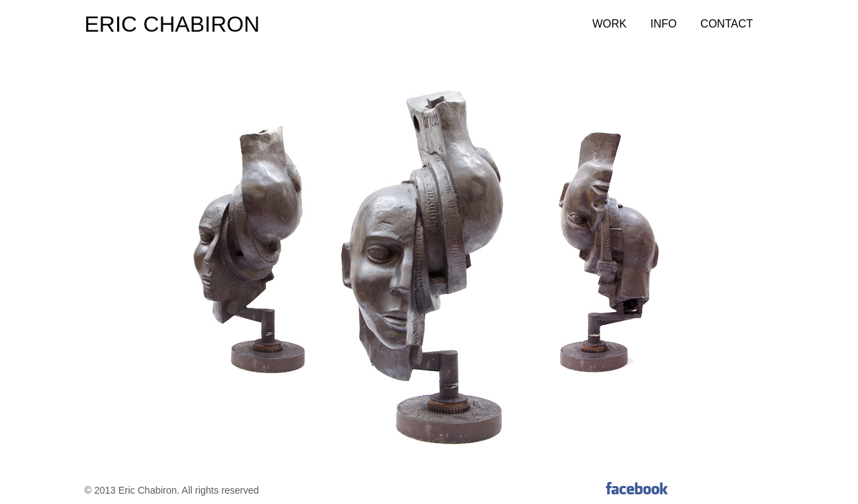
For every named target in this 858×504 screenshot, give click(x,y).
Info (664, 24)
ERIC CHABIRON (172, 24)
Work (609, 24)
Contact (726, 24)
